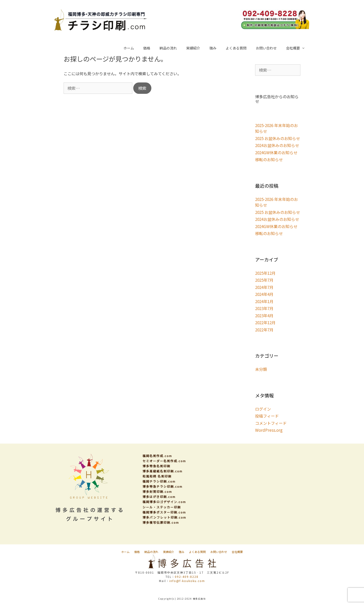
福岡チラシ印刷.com (159, 481)
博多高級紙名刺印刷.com (162, 471)
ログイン (263, 409)
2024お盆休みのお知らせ (277, 145)
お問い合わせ (266, 48)
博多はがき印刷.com (159, 497)
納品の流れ (168, 48)
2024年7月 (264, 287)
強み (213, 48)
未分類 (261, 369)
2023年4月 (264, 316)
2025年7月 (264, 280)
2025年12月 (265, 273)
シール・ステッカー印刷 (162, 507)
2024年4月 (264, 294)
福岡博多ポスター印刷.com (164, 512)
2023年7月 (264, 308)
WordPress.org (269, 430)
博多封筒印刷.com (157, 492)
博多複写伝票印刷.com (161, 522)
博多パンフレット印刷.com (164, 517)
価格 (147, 48)
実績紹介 (193, 48)
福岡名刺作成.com (157, 456)
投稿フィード (267, 416)
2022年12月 (265, 322)
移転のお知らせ (269, 159)
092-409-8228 (187, 577)
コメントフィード (271, 423)
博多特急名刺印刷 (156, 466)
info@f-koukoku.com (187, 581)
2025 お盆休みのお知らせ (278, 138)
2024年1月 (264, 301)
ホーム (129, 48)
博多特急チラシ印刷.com (162, 486)
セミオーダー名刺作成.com (164, 461)
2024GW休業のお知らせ (276, 152)
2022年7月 (264, 330)
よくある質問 (236, 48)
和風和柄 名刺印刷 (157, 476)
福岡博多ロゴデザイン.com (164, 502)
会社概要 (298, 48)
